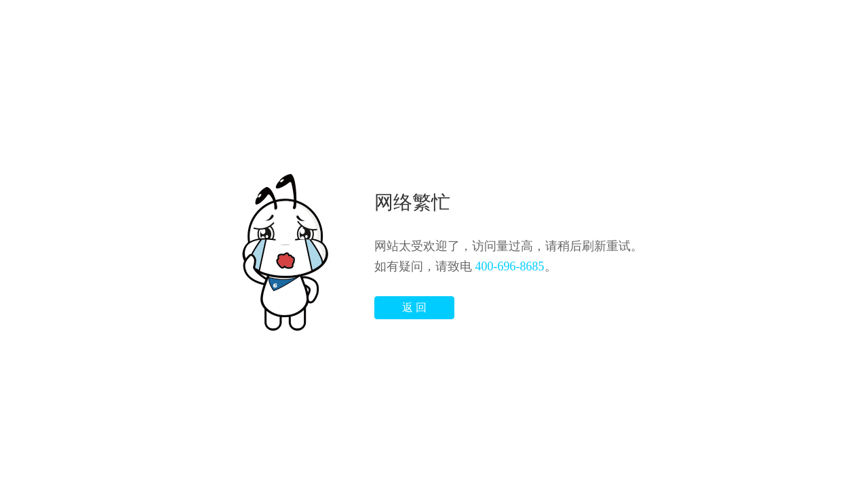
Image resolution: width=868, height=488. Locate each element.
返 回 (414, 307)
